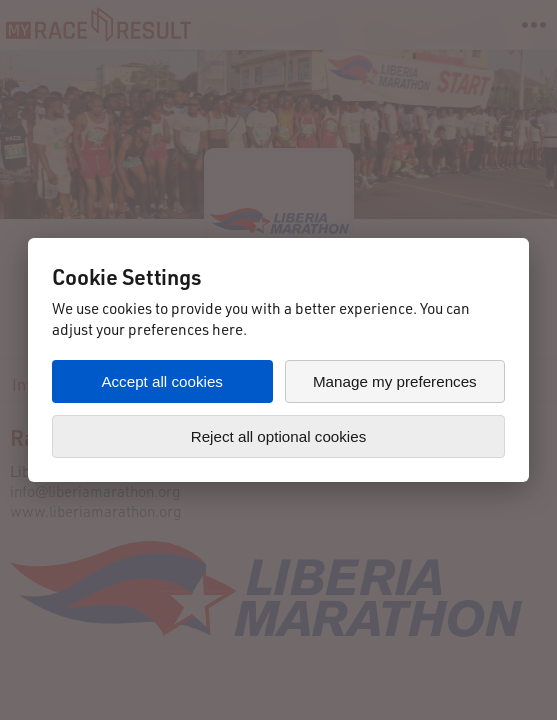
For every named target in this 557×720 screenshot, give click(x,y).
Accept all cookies (162, 381)
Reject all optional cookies (279, 436)
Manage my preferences (395, 381)
